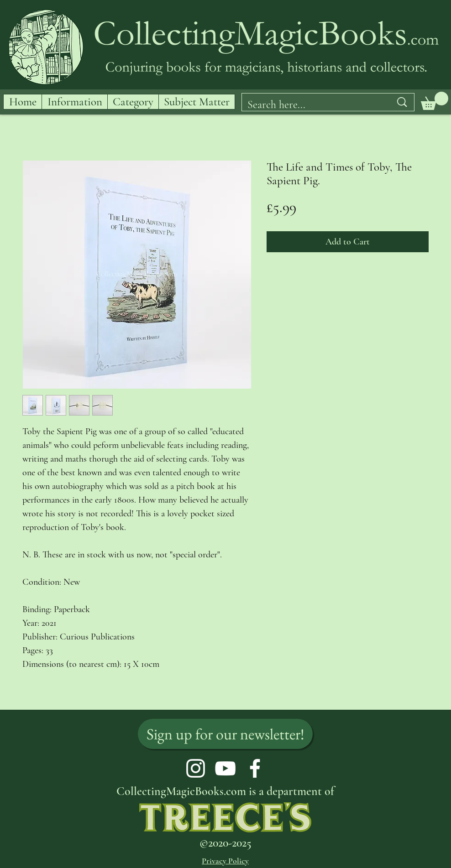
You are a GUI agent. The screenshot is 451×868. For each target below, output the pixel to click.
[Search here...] (313, 105)
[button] (435, 101)
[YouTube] (225, 768)
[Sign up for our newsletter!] (225, 734)
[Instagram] (196, 768)
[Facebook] (255, 768)
